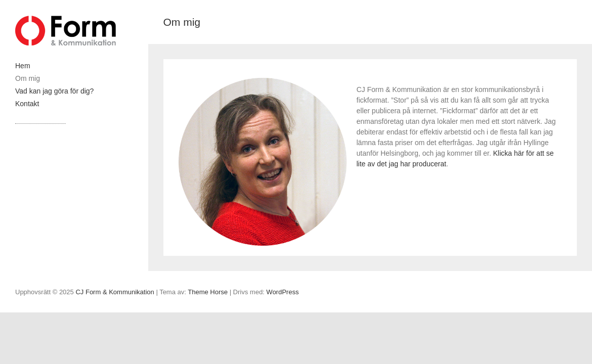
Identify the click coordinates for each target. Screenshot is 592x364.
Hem (23, 66)
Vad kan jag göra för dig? (54, 91)
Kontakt (27, 104)
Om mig (28, 78)
